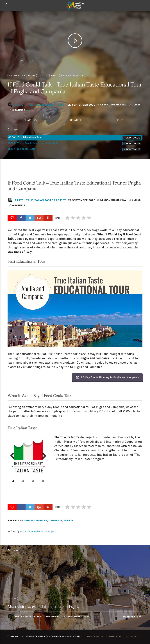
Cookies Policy (115, 637)
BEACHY (13, 598)
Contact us (133, 637)
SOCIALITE (90, 176)
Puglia (68, 520)
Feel (33, 75)
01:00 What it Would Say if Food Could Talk (74, 144)
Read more (132, 617)
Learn (54, 75)
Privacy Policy (95, 637)
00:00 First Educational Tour (74, 138)
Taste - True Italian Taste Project (40, 105)
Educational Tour (18, 75)
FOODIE (43, 75)
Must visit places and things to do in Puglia (43, 606)
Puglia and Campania (71, 75)
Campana (41, 520)
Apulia (28, 520)
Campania (55, 520)
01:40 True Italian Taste (74, 149)
